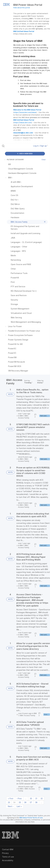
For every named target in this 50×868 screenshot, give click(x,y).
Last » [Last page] (19, 806)
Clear (44, 160)
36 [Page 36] (25, 802)
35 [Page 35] (20, 802)
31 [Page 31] (36, 798)
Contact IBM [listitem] (8, 849)
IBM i (22, 416)
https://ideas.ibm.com (23, 122)
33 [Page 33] (9, 802)
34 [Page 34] (14, 802)
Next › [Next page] (11, 806)
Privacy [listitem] (5, 853)
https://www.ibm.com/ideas (25, 112)
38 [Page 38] (36, 802)
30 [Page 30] (31, 798)
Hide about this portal (22, 8)
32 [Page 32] (42, 798)
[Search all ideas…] (16, 146)
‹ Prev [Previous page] (19, 798)
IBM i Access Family (24, 417)
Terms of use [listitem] (8, 857)
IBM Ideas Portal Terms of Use (31, 818)
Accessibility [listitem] (8, 860)
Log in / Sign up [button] (41, 146)
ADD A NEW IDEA (25, 154)
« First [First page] (11, 798)
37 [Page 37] (31, 802)
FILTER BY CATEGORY (14, 160)
